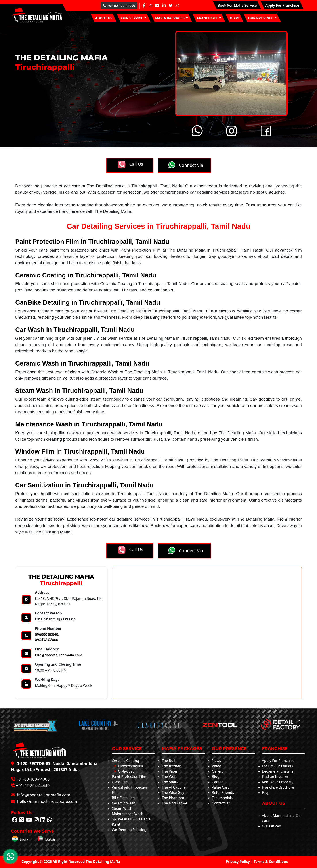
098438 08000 (47, 640)
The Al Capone (174, 787)
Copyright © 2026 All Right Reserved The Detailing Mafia (71, 862)
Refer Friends (223, 792)
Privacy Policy (238, 862)
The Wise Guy (173, 792)
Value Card (221, 787)
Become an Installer (279, 771)
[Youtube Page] (157, 5)
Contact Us (221, 803)
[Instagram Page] (151, 5)
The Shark (170, 782)
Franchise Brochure (278, 787)
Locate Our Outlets (278, 766)
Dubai (46, 839)
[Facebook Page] (144, 5)
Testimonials (222, 798)
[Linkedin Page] (164, 5)
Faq (265, 792)
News (216, 761)
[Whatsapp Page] (177, 5)
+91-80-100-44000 (119, 6)
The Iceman (172, 766)
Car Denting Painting (129, 830)
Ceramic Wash (124, 803)
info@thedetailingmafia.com (58, 655)
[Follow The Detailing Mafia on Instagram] (36, 820)
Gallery (218, 771)
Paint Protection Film (129, 777)
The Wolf (169, 777)
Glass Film (120, 782)
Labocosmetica (128, 766)
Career (217, 782)
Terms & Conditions (271, 862)
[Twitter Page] (171, 5)
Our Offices (271, 826)
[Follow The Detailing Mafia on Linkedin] (43, 820)
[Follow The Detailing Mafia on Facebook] (15, 820)
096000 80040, (47, 634)
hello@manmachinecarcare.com (47, 801)
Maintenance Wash (128, 814)
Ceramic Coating (126, 761)
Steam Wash (122, 808)
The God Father (175, 803)
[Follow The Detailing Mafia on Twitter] (22, 820)
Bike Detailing (123, 798)
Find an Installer (275, 777)
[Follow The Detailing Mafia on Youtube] (29, 820)
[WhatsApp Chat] (10, 856)
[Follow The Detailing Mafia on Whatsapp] (50, 820)
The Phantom (173, 798)
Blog (216, 777)
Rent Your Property (278, 782)
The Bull (169, 761)
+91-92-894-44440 (33, 785)
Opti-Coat (124, 771)
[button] (134, 18)
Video (216, 766)
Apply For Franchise (278, 761)
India (20, 839)
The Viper (170, 771)
